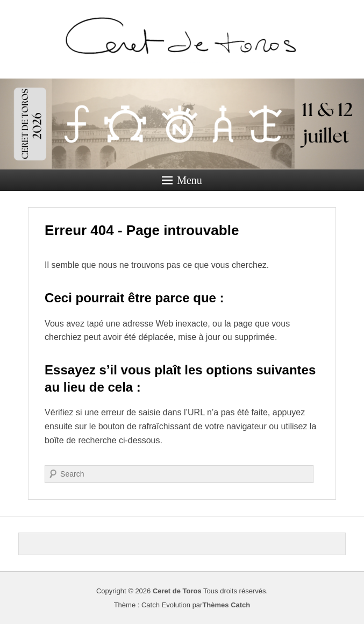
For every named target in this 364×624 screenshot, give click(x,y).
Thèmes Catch (226, 605)
